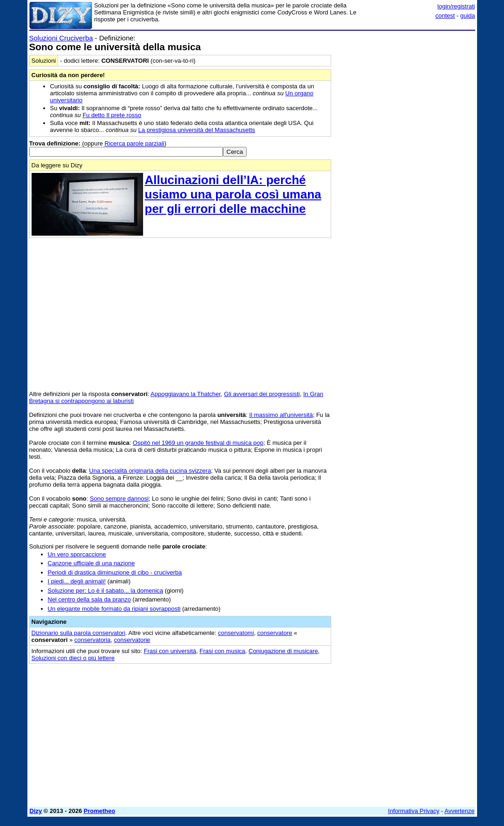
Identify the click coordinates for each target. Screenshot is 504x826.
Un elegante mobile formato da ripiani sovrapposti (114, 609)
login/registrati (456, 6)
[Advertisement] (406, 92)
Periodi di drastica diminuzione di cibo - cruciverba (115, 572)
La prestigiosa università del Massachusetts (197, 130)
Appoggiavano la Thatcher (186, 394)
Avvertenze (460, 811)
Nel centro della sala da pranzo (89, 599)
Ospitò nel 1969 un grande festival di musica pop (198, 443)
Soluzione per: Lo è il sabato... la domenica (106, 591)
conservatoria (92, 640)
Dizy (36, 811)
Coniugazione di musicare (283, 651)
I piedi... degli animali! (77, 581)
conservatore (275, 633)
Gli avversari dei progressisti (262, 394)
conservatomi (236, 633)
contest (445, 16)
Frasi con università (170, 651)
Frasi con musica (223, 651)
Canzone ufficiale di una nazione (92, 563)
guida (468, 16)
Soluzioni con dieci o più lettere (73, 658)
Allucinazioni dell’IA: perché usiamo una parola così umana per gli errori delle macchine (233, 194)
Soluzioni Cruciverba (61, 38)
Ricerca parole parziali (134, 143)
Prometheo (99, 811)
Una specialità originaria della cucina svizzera (150, 471)
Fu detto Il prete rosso (112, 115)
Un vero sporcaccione (77, 554)
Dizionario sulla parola (79, 633)
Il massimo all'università (281, 415)
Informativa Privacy (414, 811)
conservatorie (132, 640)
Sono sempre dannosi (119, 499)
